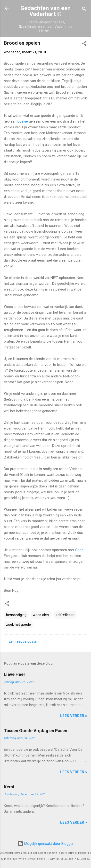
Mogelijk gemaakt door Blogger (45, 844)
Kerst (9, 787)
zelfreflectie (65, 615)
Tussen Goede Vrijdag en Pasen (36, 731)
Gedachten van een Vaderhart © (45, 11)
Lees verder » (74, 716)
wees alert (41, 615)
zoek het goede (18, 625)
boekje (23, 121)
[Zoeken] (84, 10)
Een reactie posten (24, 641)
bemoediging (16, 615)
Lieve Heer (15, 674)
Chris (79, 550)
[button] (84, 44)
